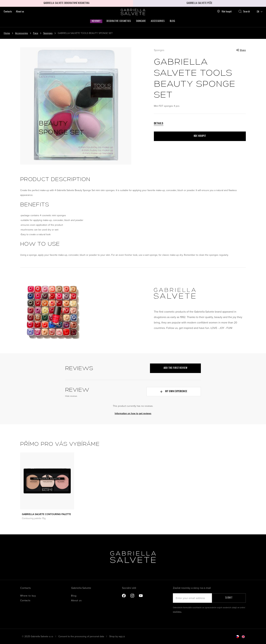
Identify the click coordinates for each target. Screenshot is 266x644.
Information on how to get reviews (133, 413)
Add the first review (175, 368)
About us (20, 12)
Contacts (8, 12)
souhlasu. (177, 612)
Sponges (48, 33)
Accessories (158, 21)
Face (36, 33)
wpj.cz (122, 636)
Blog (172, 21)
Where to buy (28, 596)
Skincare (141, 21)
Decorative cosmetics (119, 21)
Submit (229, 598)
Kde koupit (224, 11)
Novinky (96, 21)
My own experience (174, 392)
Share (241, 50)
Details (159, 124)
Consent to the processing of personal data (82, 636)
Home (7, 33)
